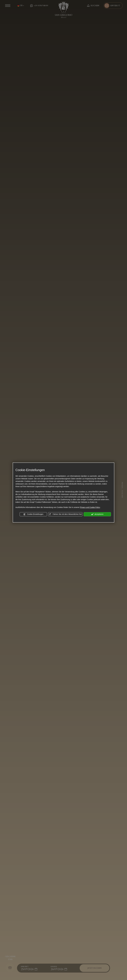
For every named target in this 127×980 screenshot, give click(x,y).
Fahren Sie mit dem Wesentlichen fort (65, 514)
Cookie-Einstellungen (33, 514)
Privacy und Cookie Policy (90, 507)
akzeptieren (97, 514)
